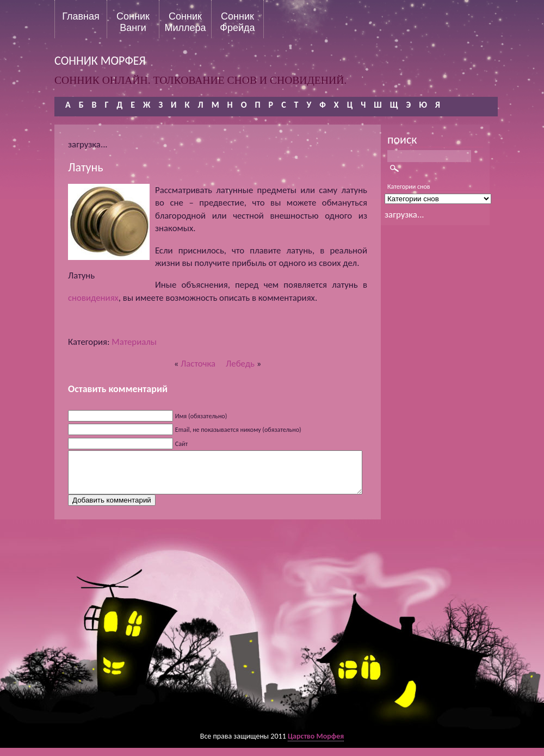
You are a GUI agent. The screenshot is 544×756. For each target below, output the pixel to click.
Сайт (181, 444)
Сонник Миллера (185, 22)
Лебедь (240, 364)
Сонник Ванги (133, 22)
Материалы (134, 342)
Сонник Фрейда (237, 22)
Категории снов (409, 187)
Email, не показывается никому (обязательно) (238, 430)
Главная (81, 16)
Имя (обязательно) (201, 416)
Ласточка (198, 364)
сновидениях (93, 298)
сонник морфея (100, 61)
